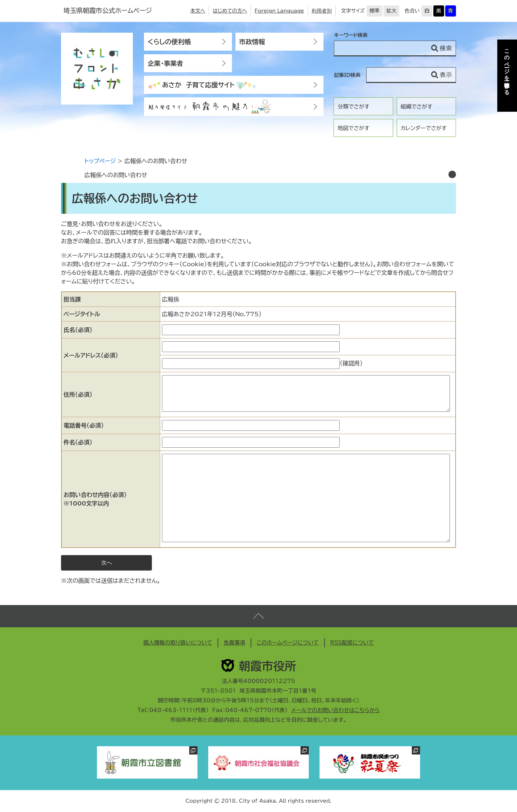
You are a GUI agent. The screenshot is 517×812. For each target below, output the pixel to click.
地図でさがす (353, 128)
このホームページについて (288, 643)
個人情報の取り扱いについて (178, 643)
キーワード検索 (351, 35)
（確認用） (351, 363)
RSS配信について (352, 643)
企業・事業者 (165, 63)
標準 (374, 11)
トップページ (100, 161)
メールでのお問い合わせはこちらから (336, 710)
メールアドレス (91, 355)
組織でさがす (417, 107)
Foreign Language (279, 11)
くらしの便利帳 (169, 42)
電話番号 (84, 425)
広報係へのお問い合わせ (116, 175)
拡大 (391, 11)
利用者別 (322, 11)
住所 (78, 395)
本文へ (198, 11)
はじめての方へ (230, 11)
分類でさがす (353, 107)
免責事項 (234, 643)
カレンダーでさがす (424, 128)
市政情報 (252, 42)
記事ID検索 (347, 75)
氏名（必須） (78, 330)
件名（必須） (78, 442)
